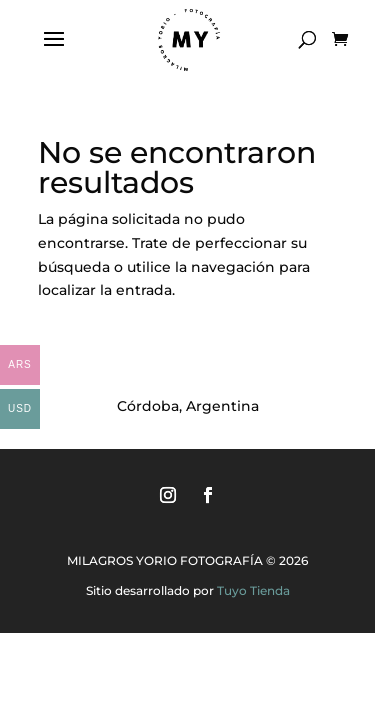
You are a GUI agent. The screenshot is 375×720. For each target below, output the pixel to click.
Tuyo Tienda (253, 590)
